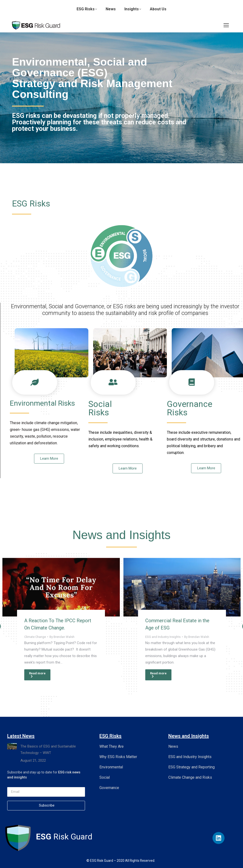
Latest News (21, 736)
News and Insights (189, 736)
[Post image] (61, 702)
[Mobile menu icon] (226, 25)
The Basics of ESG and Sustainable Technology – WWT (48, 750)
